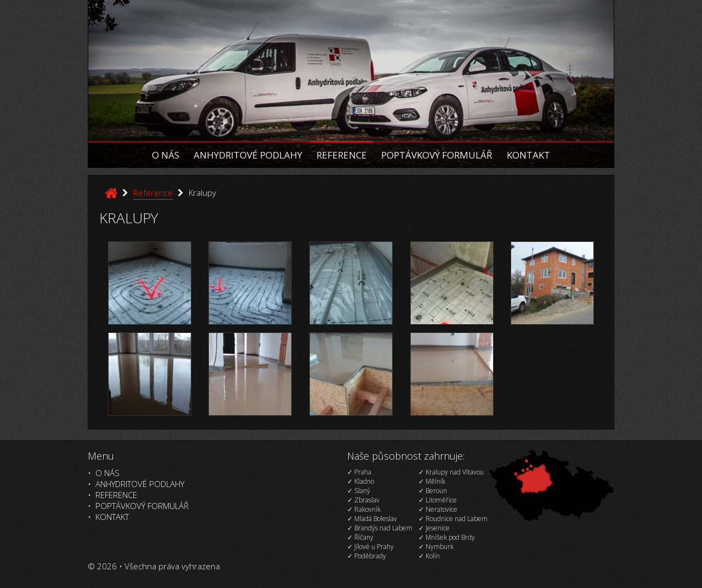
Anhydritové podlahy (248, 155)
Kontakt (528, 155)
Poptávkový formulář (437, 155)
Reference (342, 155)
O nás (166, 155)
